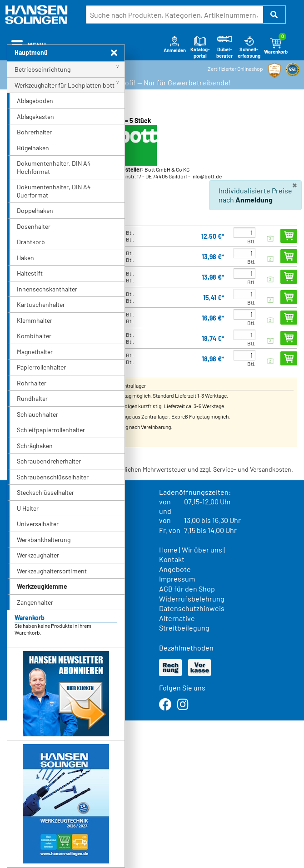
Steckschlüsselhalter (45, 492)
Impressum (177, 579)
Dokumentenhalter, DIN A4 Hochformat (54, 167)
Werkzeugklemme (42, 586)
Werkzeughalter (38, 555)
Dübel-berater (224, 47)
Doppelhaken (35, 210)
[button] (274, 15)
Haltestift (30, 273)
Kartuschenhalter (41, 304)
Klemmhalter (35, 320)
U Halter (28, 508)
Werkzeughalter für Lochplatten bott (65, 85)
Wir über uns (202, 550)
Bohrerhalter (34, 132)
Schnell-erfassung (249, 47)
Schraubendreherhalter (49, 461)
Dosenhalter (34, 226)
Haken (25, 258)
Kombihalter (34, 336)
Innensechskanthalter (47, 289)
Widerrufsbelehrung (192, 599)
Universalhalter (38, 524)
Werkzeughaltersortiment (52, 571)
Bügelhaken (33, 148)
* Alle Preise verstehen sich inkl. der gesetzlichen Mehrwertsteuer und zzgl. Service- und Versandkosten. (150, 469)
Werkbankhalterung (44, 540)
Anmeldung (254, 200)
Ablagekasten (35, 116)
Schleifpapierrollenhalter (51, 430)
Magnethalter (35, 352)
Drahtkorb (31, 242)
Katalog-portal (200, 47)
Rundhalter (32, 398)
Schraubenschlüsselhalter (53, 477)
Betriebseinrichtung (42, 69)
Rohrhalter (32, 383)
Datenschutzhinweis (192, 608)
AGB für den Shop (187, 589)
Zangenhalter (35, 602)
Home (168, 550)
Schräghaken (35, 446)
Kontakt (172, 559)
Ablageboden (35, 101)
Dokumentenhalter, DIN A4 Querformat (54, 191)
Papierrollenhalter (41, 367)
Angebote (175, 569)
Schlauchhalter (37, 414)
